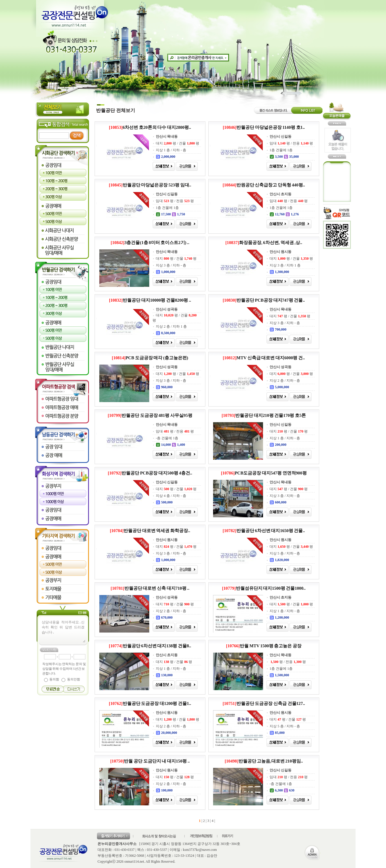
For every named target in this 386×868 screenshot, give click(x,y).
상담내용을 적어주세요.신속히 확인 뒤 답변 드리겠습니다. (63, 631)
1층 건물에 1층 (281, 150)
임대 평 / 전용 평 (291, 143)
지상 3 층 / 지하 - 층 (171, 265)
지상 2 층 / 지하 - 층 (285, 381)
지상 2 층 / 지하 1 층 (171, 326)
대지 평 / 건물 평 (177, 143)
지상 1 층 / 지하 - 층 (171, 150)
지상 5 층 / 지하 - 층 (285, 553)
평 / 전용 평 (288, 662)
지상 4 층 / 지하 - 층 (171, 496)
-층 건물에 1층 (167, 438)
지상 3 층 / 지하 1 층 (285, 265)
